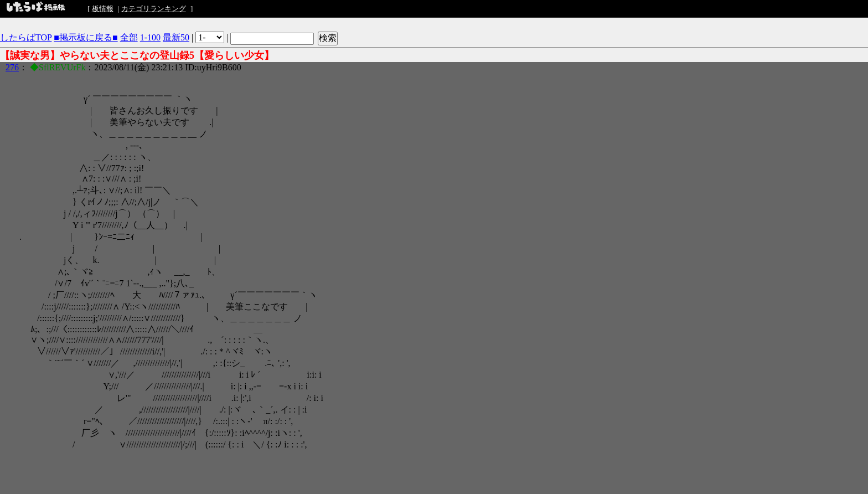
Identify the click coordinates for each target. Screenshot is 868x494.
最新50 (176, 37)
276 (12, 67)
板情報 (103, 9)
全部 (129, 37)
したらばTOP (26, 37)
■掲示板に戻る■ (86, 37)
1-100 (150, 37)
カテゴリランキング (154, 9)
